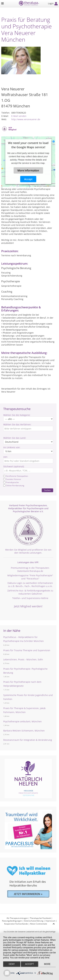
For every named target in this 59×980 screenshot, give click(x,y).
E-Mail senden (19, 116)
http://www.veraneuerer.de (26, 119)
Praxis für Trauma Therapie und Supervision (27, 650)
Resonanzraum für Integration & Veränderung (28, 740)
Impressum (50, 921)
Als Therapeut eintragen (17, 918)
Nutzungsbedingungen (12, 921)
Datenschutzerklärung (34, 921)
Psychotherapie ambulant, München (22, 721)
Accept (28, 179)
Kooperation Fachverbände (16, 924)
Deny (12, 964)
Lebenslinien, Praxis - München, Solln (23, 659)
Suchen (47, 490)
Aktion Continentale (38, 924)
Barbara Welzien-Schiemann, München (24, 731)
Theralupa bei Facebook (40, 918)
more (47, 964)
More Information (28, 170)
